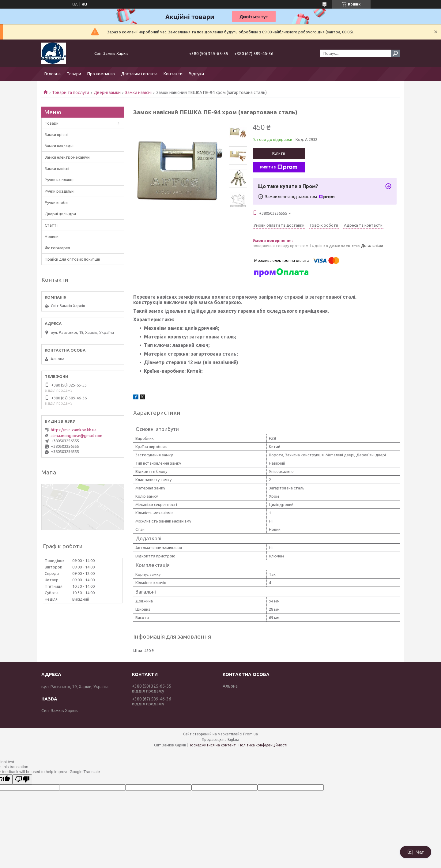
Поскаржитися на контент (212, 745)
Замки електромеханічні (68, 157)
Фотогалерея (57, 248)
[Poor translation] (22, 779)
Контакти (173, 74)
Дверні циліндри (60, 214)
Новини (52, 236)
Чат (416, 852)
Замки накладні (59, 146)
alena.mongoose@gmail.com (76, 436)
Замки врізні (56, 134)
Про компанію (101, 74)
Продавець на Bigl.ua (221, 740)
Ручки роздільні (60, 191)
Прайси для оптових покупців (72, 259)
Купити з (279, 167)
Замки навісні (138, 92)
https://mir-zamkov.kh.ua (74, 430)
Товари (74, 74)
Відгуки (196, 74)
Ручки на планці (59, 180)
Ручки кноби (56, 202)
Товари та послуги (71, 92)
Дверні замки (107, 92)
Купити (279, 153)
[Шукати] (395, 53)
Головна (53, 74)
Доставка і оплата (139, 74)
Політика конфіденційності (263, 745)
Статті (51, 225)
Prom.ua (251, 734)
